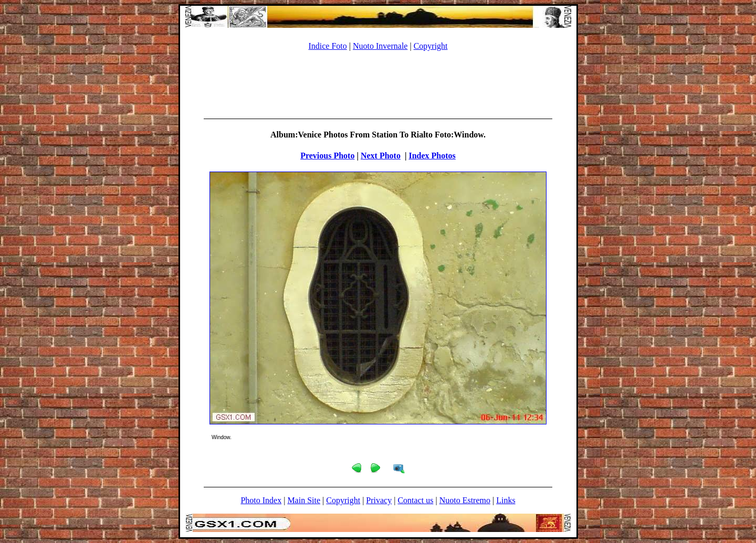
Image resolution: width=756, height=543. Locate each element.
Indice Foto (327, 46)
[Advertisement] (378, 83)
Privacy (379, 500)
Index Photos (432, 156)
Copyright (431, 46)
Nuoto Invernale (380, 46)
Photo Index (261, 500)
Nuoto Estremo (465, 500)
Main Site (304, 500)
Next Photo (381, 156)
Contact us (415, 500)
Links (506, 500)
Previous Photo (327, 156)
